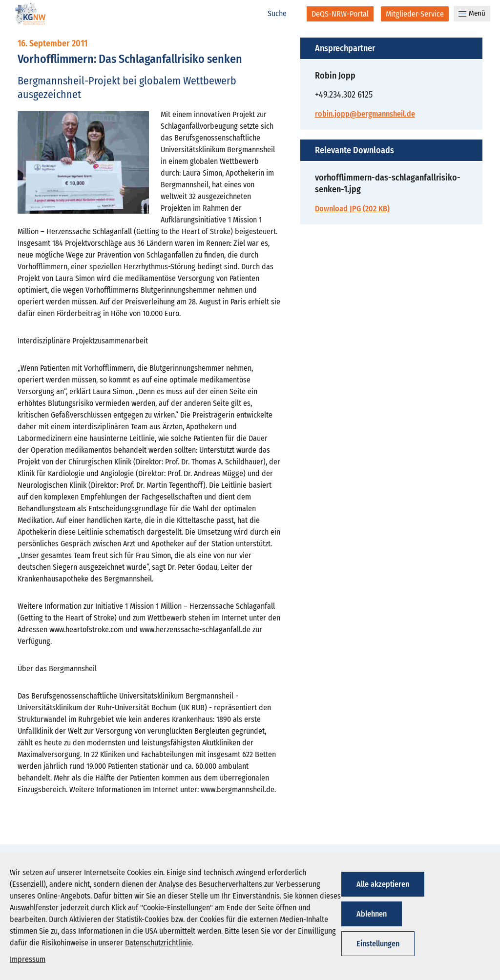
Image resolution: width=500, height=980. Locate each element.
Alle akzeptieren (383, 884)
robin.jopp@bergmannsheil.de (365, 114)
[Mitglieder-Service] (415, 14)
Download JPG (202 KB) (352, 209)
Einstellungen (378, 944)
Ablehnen (372, 914)
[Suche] (282, 14)
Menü (472, 13)
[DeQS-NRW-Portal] (340, 14)
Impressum (28, 959)
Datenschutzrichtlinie (158, 943)
